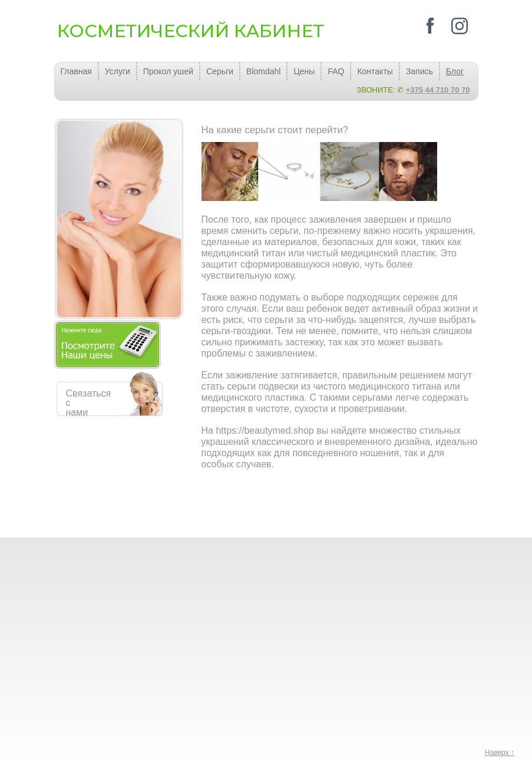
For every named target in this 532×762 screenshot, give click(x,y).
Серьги (220, 71)
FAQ (336, 71)
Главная (76, 71)
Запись (419, 71)
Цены (304, 71)
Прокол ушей (168, 71)
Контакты (375, 71)
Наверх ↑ (500, 753)
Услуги (118, 71)
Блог (455, 71)
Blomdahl (263, 71)
